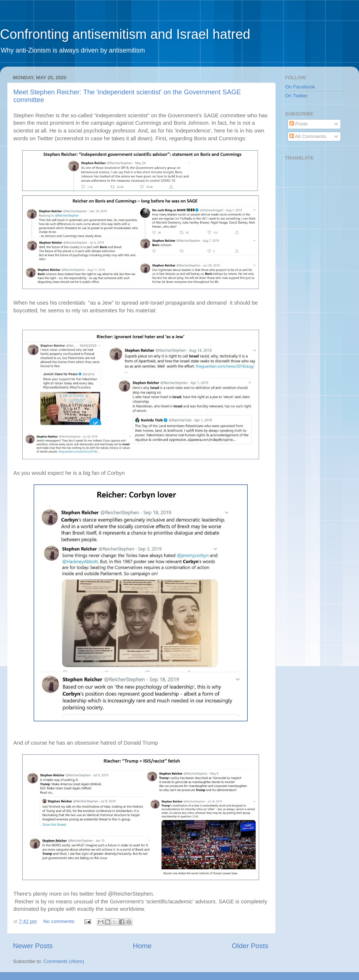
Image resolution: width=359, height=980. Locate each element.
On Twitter (296, 96)
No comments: (60, 921)
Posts (299, 124)
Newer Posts (33, 946)
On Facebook (300, 87)
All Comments (308, 136)
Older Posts (250, 946)
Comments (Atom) (64, 961)
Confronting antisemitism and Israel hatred (125, 34)
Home (142, 946)
